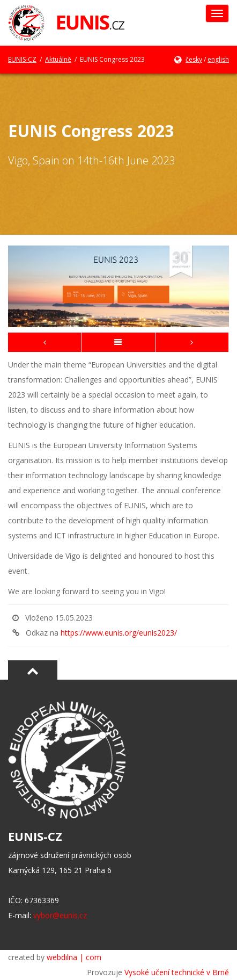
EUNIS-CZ (22, 59)
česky (194, 59)
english (218, 59)
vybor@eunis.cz (60, 915)
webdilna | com (74, 957)
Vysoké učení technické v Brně (177, 972)
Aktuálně (58, 59)
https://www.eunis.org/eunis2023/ (119, 633)
